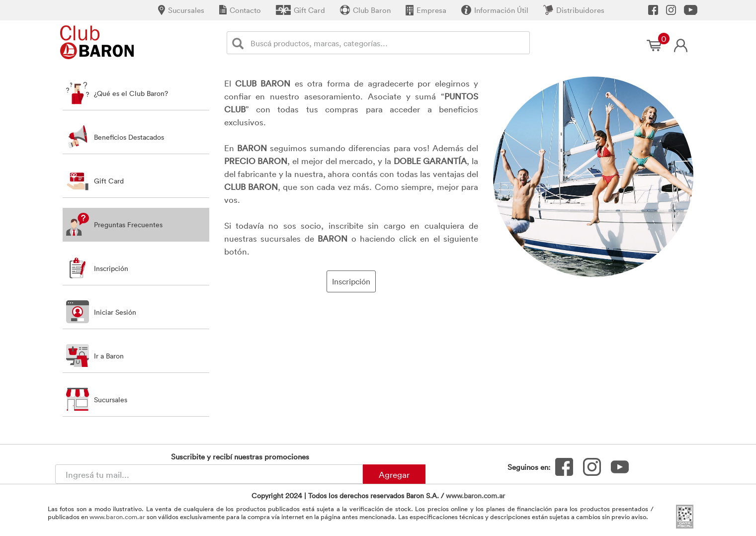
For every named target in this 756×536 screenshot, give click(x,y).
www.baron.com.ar (475, 495)
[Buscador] (388, 43)
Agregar (394, 474)
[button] (136, 268)
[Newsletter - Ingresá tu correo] (209, 474)
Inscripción (351, 281)
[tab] (136, 93)
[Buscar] (240, 43)
